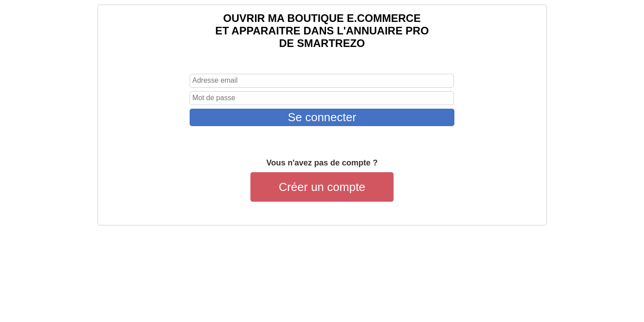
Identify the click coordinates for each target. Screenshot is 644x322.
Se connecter (322, 117)
